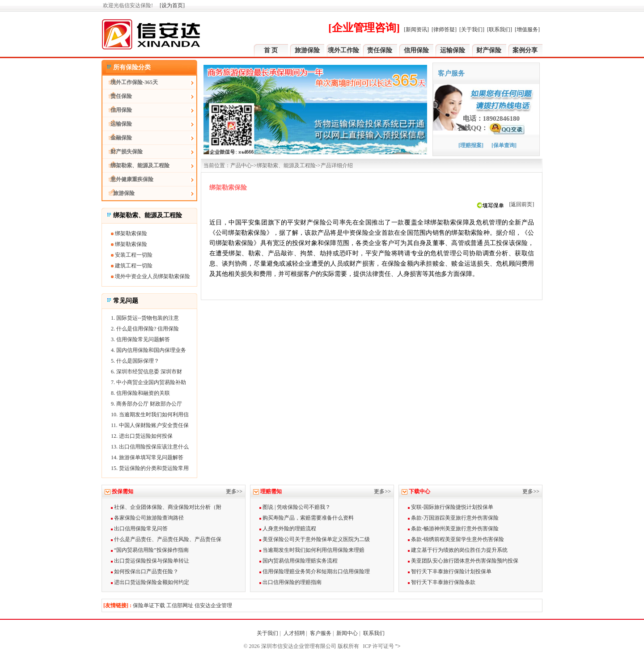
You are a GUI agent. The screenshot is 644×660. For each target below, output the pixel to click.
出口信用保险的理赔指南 (290, 582)
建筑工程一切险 (132, 266)
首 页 (271, 50)
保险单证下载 (149, 605)
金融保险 (117, 138)
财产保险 (489, 50)
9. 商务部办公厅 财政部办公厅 (146, 404)
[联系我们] (500, 30)
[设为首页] (172, 5)
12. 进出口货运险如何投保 (142, 436)
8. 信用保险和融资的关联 (140, 393)
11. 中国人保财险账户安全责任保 (150, 425)
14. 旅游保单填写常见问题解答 (147, 457)
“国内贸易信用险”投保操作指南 (150, 550)
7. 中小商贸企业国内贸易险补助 (148, 382)
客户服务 (321, 633)
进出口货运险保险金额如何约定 (150, 582)
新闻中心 (347, 633)
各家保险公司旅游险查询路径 (147, 518)
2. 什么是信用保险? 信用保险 (145, 329)
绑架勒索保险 (129, 233)
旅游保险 (307, 50)
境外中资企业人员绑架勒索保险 (150, 276)
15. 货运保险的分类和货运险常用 (150, 468)
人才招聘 (294, 633)
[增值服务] (527, 30)
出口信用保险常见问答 (139, 529)
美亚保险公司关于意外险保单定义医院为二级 (315, 539)
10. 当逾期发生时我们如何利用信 (150, 415)
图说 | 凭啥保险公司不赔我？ (295, 507)
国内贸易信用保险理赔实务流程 (299, 561)
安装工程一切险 (132, 255)
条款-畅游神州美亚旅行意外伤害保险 (453, 529)
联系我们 (375, 633)
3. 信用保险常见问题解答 (140, 339)
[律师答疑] (444, 30)
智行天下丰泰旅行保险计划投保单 (450, 571)
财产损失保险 (123, 152)
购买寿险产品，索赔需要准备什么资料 (307, 518)
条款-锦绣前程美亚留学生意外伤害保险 (456, 539)
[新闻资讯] (416, 30)
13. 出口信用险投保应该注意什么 (150, 447)
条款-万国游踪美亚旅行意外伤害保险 (453, 518)
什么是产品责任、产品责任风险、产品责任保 (166, 539)
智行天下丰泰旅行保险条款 (442, 582)
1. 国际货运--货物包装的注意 (145, 318)
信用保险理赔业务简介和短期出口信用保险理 (315, 571)
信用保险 (416, 50)
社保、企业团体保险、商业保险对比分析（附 (166, 507)
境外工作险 (343, 50)
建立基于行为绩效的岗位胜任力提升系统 (458, 550)
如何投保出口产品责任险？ (145, 571)
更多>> (234, 491)
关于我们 (267, 633)
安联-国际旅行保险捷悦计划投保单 (451, 507)
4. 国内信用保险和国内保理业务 (148, 350)
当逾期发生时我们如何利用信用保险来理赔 (312, 550)
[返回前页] (521, 204)
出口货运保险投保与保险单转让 (150, 561)
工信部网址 (180, 605)
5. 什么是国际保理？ (135, 361)
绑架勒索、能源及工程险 (136, 165)
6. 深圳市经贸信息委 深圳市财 (146, 372)
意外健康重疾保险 (128, 179)
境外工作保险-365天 (130, 82)
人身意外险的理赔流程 (288, 529)
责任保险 (380, 50)
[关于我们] (472, 30)
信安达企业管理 (213, 605)
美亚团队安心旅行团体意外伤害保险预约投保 (463, 561)
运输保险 (453, 50)
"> (397, 646)
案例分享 (525, 50)
